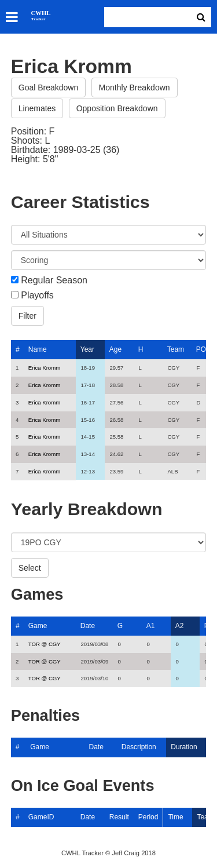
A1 (151, 626)
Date (88, 626)
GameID (41, 817)
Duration (184, 747)
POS (203, 349)
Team (176, 349)
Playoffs (37, 296)
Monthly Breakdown (135, 87)
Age (115, 349)
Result (119, 817)
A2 (180, 626)
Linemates (37, 108)
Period (148, 817)
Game (38, 626)
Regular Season (54, 280)
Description (139, 747)
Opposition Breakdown (117, 108)
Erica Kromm (44, 368)
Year (87, 349)
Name (38, 349)
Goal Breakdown (49, 87)
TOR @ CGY (45, 644)
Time (175, 817)
